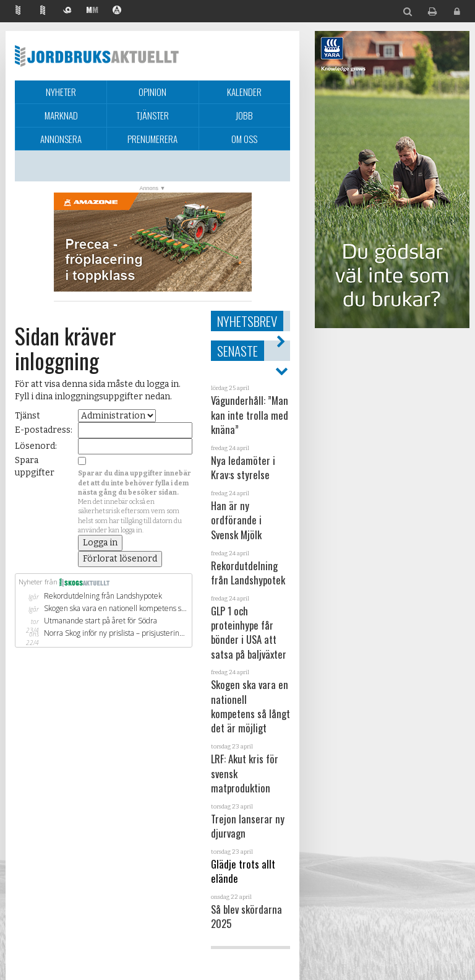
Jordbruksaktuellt (97, 56)
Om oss (244, 139)
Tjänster (152, 115)
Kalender (244, 92)
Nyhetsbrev (247, 321)
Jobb (244, 115)
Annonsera (61, 139)
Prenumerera (152, 139)
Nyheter (61, 92)
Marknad (61, 115)
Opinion (152, 92)
